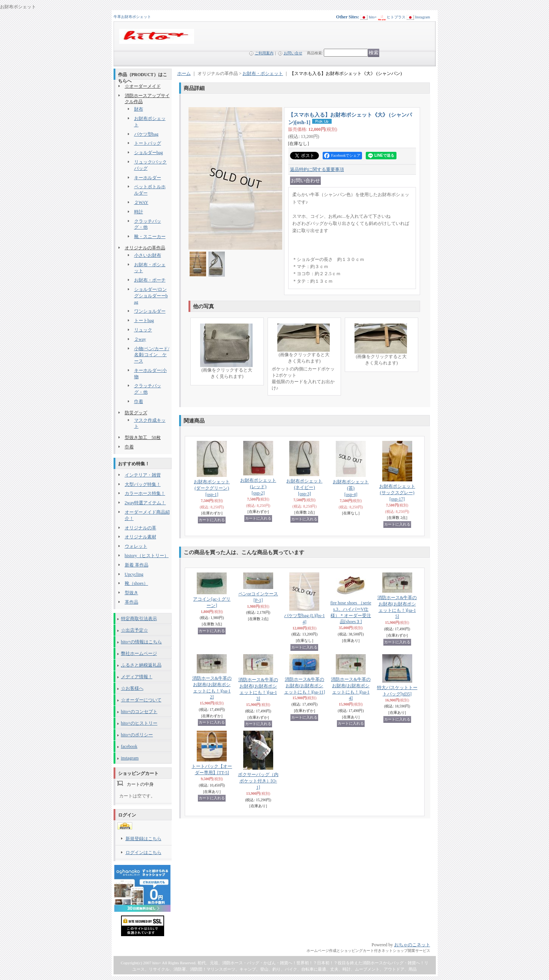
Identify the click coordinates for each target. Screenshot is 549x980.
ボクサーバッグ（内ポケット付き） (258, 781)
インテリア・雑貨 (143, 475)
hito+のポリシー (137, 735)
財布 (139, 109)
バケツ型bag (146, 134)
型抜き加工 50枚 (143, 438)
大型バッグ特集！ (143, 484)
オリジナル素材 (141, 537)
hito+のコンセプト (139, 712)
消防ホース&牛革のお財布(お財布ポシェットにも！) (305, 686)
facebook (129, 746)
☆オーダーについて (141, 700)
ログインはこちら (144, 853)
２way (140, 339)
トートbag (144, 321)
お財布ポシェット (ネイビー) (304, 487)
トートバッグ (148, 143)
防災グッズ (136, 413)
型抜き (132, 593)
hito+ (373, 17)
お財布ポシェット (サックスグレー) (397, 493)
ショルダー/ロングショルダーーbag (151, 296)
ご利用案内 (264, 53)
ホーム (184, 73)
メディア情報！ (137, 677)
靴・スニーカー (150, 237)
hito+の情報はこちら (141, 642)
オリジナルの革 (141, 528)
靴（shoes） (137, 583)
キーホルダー (148, 178)
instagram (130, 758)
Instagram (423, 17)
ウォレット (136, 546)
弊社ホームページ (139, 653)
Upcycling (134, 574)
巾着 (139, 402)
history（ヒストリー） (147, 556)
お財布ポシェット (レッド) (258, 487)
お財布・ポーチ (150, 280)
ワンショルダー (150, 311)
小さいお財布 (148, 255)
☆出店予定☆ (135, 630)
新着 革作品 (137, 565)
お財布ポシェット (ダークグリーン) (212, 488)
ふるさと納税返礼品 (141, 665)
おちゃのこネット (412, 945)
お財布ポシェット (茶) (351, 488)
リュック (143, 330)
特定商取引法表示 (139, 619)
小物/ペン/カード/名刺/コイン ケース (152, 355)
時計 (139, 212)
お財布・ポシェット (263, 73)
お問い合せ (293, 53)
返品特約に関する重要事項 (317, 169)
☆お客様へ (132, 688)
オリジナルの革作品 (145, 248)
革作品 (132, 602)
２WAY (141, 202)
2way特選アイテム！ (145, 503)
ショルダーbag (149, 153)
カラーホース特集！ (145, 493)
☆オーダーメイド (143, 86)
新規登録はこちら (144, 839)
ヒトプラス (396, 17)
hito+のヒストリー (139, 723)
